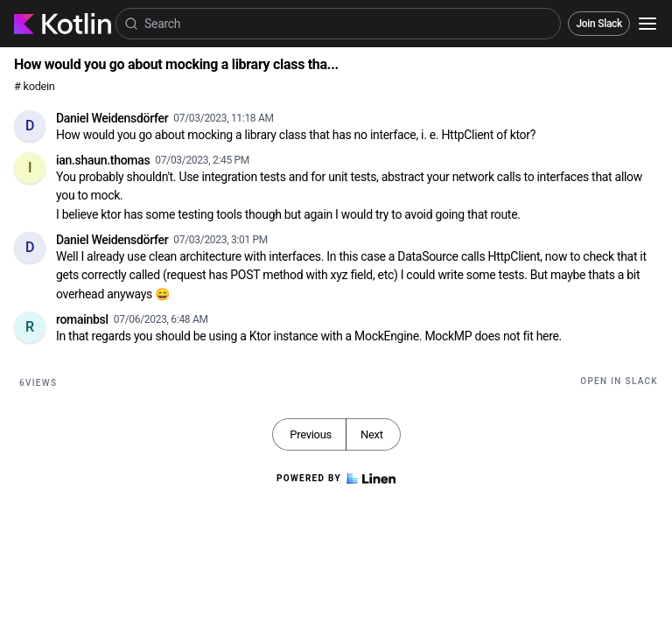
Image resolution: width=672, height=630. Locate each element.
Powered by (336, 479)
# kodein (35, 86)
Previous (311, 434)
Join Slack (599, 24)
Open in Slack (619, 381)
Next (372, 434)
